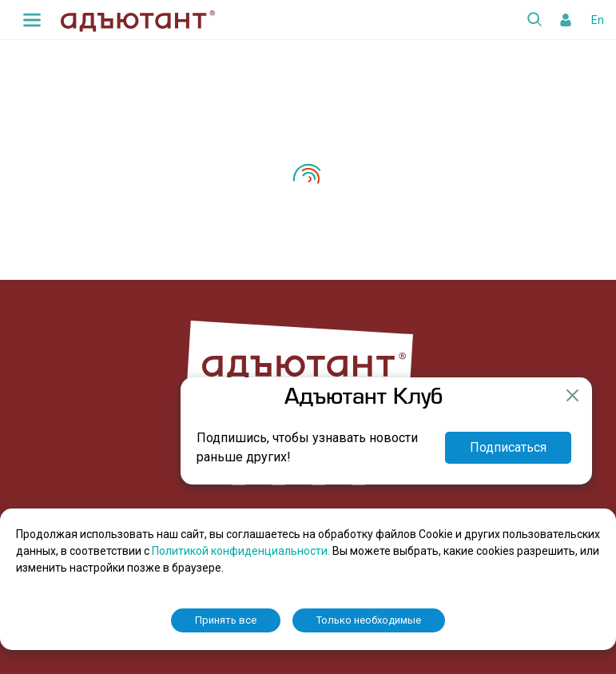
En (598, 20)
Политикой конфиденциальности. (242, 551)
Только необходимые (369, 620)
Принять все (226, 620)
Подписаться (508, 447)
